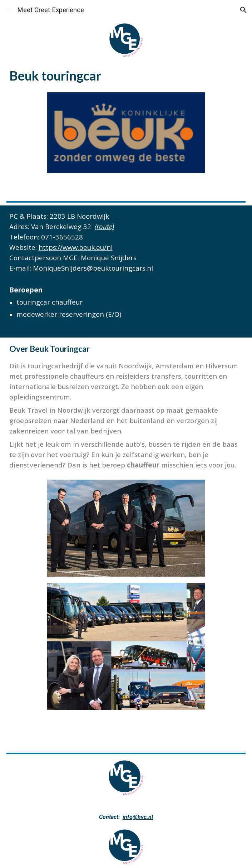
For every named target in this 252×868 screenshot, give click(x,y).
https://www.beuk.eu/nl (76, 247)
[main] (126, 75)
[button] (9, 10)
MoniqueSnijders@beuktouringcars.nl (93, 268)
